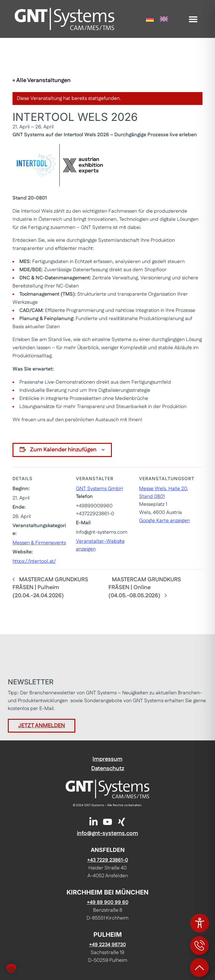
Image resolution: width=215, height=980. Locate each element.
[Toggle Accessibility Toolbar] (200, 923)
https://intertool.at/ (34, 561)
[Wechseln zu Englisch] (164, 19)
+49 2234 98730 (107, 945)
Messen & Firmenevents (39, 543)
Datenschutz (108, 769)
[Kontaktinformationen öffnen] (199, 946)
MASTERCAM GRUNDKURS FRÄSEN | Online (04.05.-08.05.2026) (145, 588)
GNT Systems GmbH (99, 489)
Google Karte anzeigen (164, 521)
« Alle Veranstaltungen (42, 80)
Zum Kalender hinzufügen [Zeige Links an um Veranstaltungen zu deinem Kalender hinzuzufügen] (63, 450)
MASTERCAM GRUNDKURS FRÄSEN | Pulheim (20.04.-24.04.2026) (50, 588)
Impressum (107, 759)
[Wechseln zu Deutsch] (150, 19)
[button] (193, 19)
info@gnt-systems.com (107, 833)
